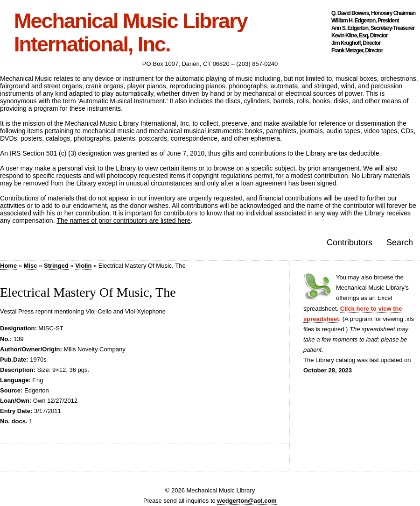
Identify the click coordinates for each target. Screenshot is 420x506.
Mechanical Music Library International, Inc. (131, 33)
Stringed (56, 266)
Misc (31, 266)
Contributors (350, 242)
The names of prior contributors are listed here (123, 221)
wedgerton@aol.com (247, 501)
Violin (83, 266)
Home (8, 266)
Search (400, 242)
